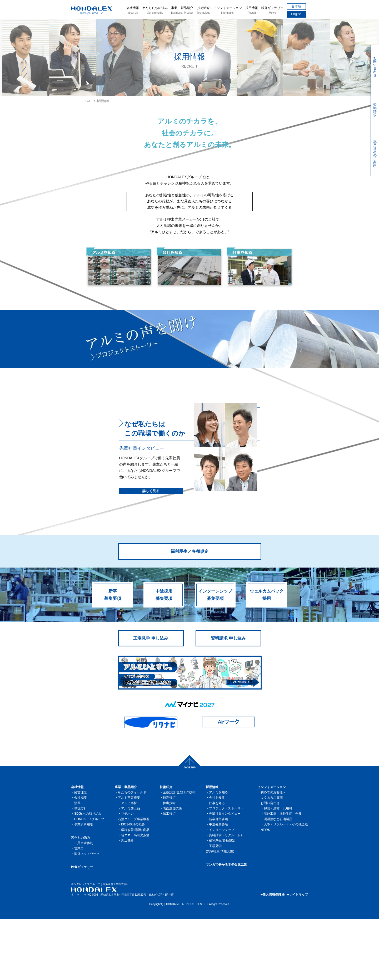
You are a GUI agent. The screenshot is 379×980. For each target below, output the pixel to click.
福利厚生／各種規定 (189, 613)
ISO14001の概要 (133, 886)
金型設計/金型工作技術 (179, 854)
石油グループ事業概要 (134, 880)
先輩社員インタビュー (225, 875)
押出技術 (169, 864)
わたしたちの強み (155, 11)
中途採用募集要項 (164, 656)
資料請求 (375, 110)
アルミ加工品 (131, 870)
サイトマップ (298, 956)
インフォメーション (228, 11)
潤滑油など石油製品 (278, 880)
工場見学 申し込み (151, 699)
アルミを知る (218, 854)
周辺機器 (127, 902)
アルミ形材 (129, 864)
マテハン (127, 875)
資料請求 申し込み (228, 699)
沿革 (77, 864)
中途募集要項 (218, 886)
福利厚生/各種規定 (222, 902)
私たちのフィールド (132, 854)
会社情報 (133, 11)
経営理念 (81, 854)
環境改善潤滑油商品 (135, 891)
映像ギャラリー (272, 11)
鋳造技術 (169, 859)
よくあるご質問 (272, 859)
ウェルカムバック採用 (267, 656)
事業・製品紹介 (182, 11)
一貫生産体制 (84, 904)
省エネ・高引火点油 (135, 896)
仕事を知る (217, 864)
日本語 (296, 7)
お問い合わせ (375, 67)
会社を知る (217, 859)
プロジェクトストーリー (226, 870)
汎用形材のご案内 (375, 154)
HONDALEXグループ (89, 880)
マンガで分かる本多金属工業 (226, 926)
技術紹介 (203, 11)
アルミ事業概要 (129, 859)
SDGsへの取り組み (88, 875)
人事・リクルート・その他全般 (286, 886)
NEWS (265, 891)
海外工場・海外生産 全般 (283, 875)
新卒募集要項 (113, 656)
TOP (88, 101)
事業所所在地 (84, 886)
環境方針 (81, 870)
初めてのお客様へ (273, 854)
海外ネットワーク (87, 915)
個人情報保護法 (273, 956)
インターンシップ (222, 891)
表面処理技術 (172, 870)
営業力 (79, 910)
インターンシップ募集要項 (215, 656)
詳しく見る (151, 552)
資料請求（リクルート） (226, 896)
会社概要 (81, 859)
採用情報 (252, 11)
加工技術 (169, 875)
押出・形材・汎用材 (278, 870)
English (296, 14)
